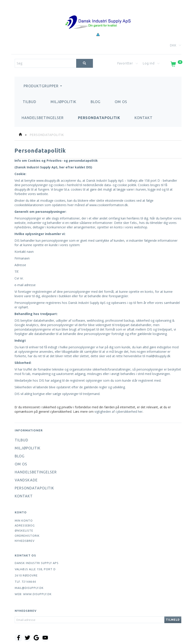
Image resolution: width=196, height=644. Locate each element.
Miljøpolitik (63, 102)
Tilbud (30, 102)
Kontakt (144, 118)
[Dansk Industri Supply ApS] (98, 15)
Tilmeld (173, 620)
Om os (121, 102)
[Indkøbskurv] (176, 65)
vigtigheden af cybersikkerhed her (118, 412)
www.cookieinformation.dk (109, 205)
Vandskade (26, 480)
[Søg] (85, 63)
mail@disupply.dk (158, 356)
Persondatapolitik (99, 118)
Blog (96, 102)
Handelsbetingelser (43, 118)
